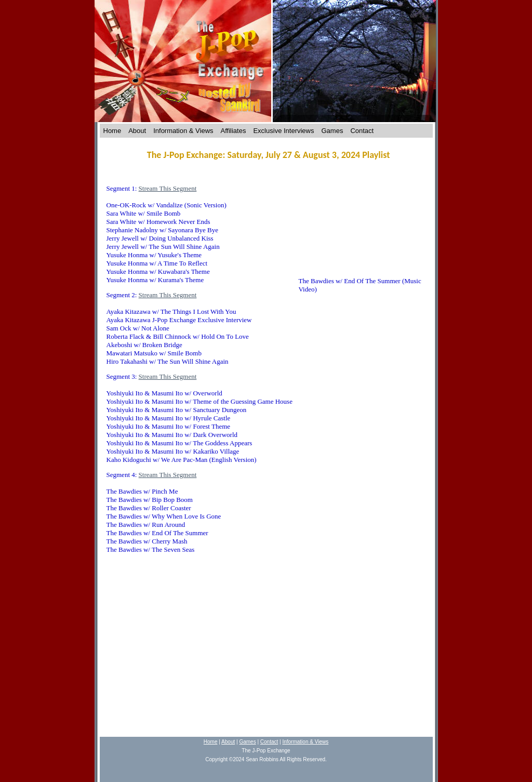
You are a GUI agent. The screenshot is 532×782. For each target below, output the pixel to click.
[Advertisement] (268, 650)
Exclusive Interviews (283, 131)
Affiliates (234, 131)
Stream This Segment (168, 188)
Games (332, 131)
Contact (362, 131)
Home (112, 131)
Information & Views (183, 131)
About (137, 131)
